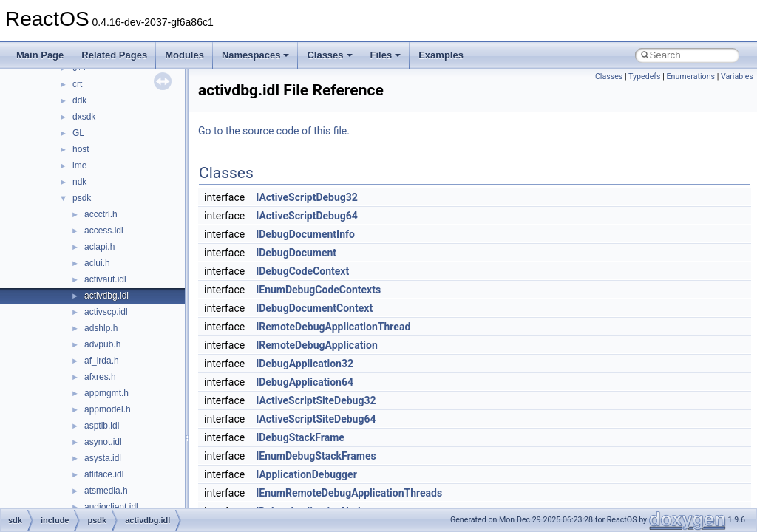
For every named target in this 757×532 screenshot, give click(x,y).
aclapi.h (99, 247)
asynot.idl (103, 442)
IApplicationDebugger (306, 474)
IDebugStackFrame (300, 437)
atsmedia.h (106, 491)
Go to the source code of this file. (274, 131)
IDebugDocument (296, 253)
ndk (79, 182)
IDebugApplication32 (305, 364)
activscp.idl (106, 312)
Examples (441, 55)
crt (77, 84)
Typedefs (645, 76)
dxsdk (84, 117)
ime (79, 166)
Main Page (40, 55)
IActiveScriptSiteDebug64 (316, 419)
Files (386, 55)
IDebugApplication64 (305, 382)
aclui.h (97, 263)
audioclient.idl (111, 507)
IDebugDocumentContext (314, 308)
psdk (82, 198)
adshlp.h (101, 328)
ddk (79, 100)
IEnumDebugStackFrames (316, 456)
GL (78, 133)
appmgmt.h (106, 393)
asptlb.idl (102, 426)
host (81, 149)
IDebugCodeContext (302, 271)
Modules (184, 55)
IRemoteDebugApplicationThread (333, 327)
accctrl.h (101, 214)
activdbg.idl (106, 296)
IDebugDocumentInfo (305, 234)
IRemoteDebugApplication (317, 345)
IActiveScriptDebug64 (307, 216)
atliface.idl (104, 474)
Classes (329, 55)
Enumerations (690, 76)
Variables (737, 76)
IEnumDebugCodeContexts (318, 290)
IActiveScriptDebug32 (307, 197)
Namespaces (256, 55)
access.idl (104, 231)
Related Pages (114, 55)
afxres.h (100, 377)
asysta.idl (103, 458)
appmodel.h (108, 409)
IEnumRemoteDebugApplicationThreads (349, 493)
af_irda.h (102, 361)
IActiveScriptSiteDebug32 (316, 400)
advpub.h (102, 344)
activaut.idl (105, 279)
